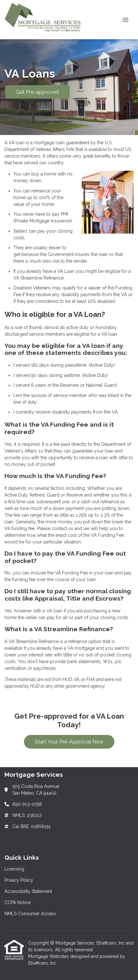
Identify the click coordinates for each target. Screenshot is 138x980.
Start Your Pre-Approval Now (69, 742)
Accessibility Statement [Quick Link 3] (28, 891)
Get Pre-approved (37, 92)
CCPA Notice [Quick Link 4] (18, 902)
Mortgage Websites (49, 956)
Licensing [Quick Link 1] (14, 869)
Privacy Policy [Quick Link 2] (19, 880)
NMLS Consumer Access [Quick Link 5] (30, 914)
